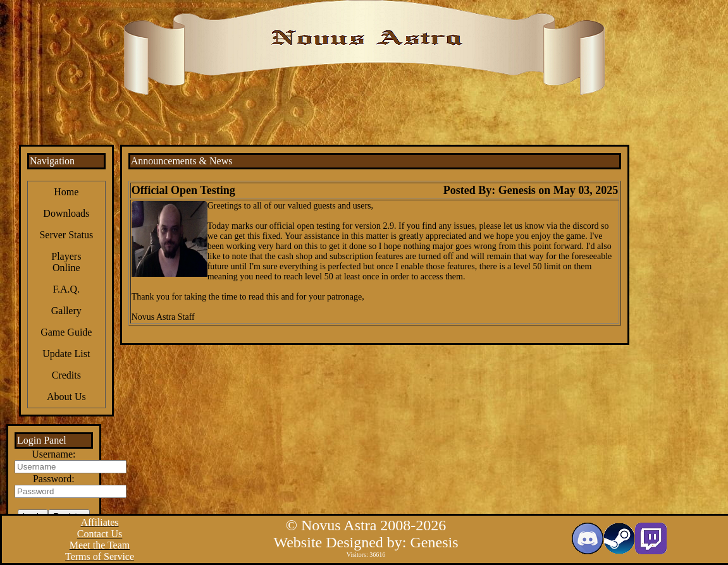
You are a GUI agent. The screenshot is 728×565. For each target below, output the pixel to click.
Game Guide (66, 332)
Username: (53, 454)
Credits (66, 375)
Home (66, 192)
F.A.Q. (66, 289)
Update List (66, 354)
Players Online (66, 262)
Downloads (66, 213)
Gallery (66, 311)
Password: (54, 479)
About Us (66, 397)
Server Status (66, 235)
